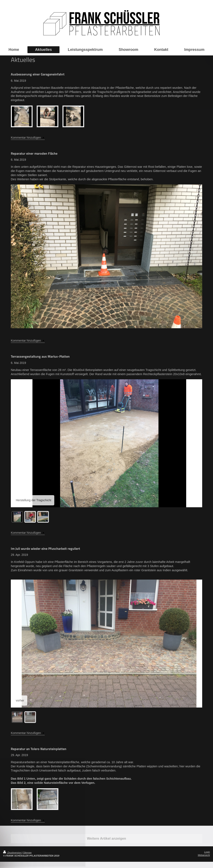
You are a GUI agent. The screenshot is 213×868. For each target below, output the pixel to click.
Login (207, 852)
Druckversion (12, 853)
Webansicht (204, 855)
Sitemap (27, 853)
